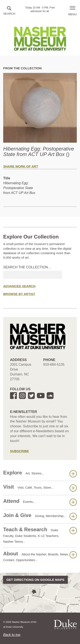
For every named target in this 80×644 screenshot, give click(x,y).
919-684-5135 (54, 365)
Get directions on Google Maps (35, 580)
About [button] (40, 556)
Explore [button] (40, 474)
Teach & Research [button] (40, 535)
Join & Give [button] (40, 516)
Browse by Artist (19, 294)
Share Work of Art (21, 166)
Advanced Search (19, 286)
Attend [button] (40, 502)
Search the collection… (27, 267)
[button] (9, 11)
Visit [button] (40, 488)
